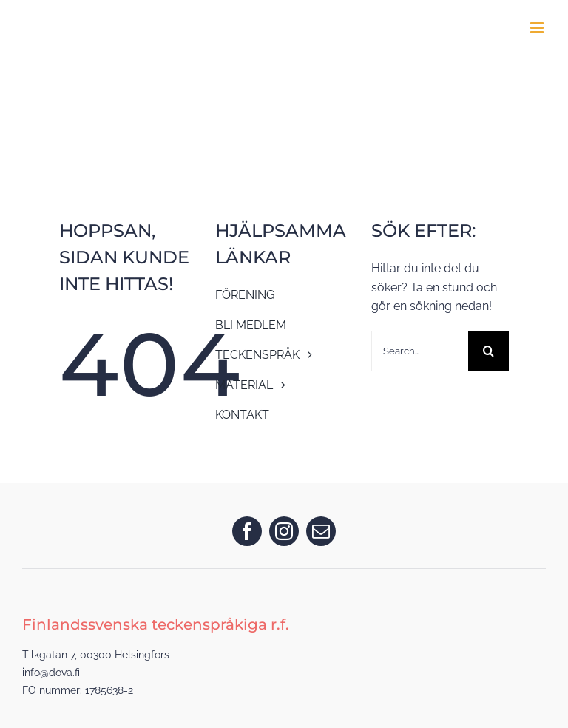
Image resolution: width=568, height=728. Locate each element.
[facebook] (247, 531)
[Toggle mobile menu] (538, 28)
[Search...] (420, 351)
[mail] (321, 531)
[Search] (488, 351)
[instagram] (284, 531)
